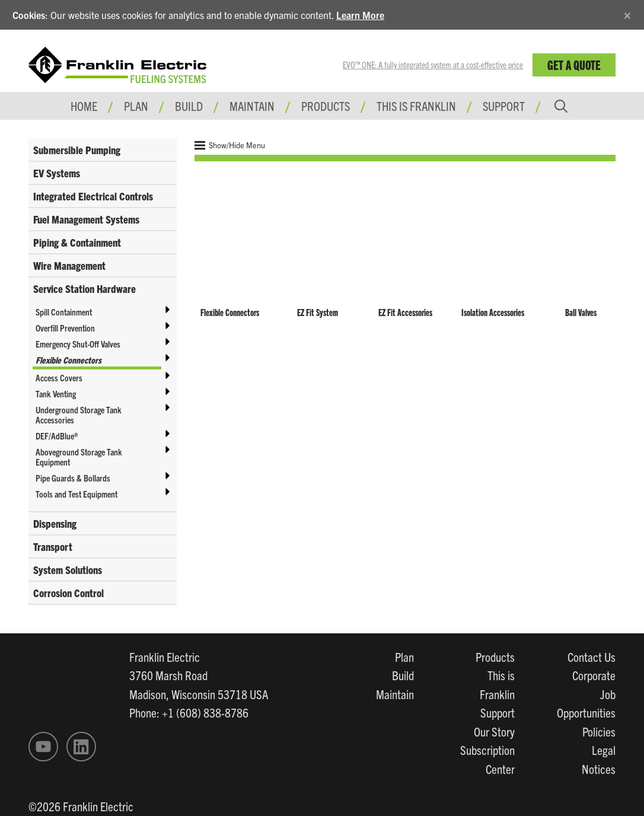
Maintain (395, 694)
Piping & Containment (77, 242)
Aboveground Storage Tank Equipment (79, 457)
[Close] (627, 13)
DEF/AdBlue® (57, 436)
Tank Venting (56, 393)
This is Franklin (416, 106)
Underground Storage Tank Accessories (79, 415)
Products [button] (326, 106)
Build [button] (189, 106)
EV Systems (57, 173)
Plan (404, 656)
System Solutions (68, 570)
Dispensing (55, 523)
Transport (53, 546)
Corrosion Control (68, 593)
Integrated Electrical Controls (93, 196)
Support (504, 106)
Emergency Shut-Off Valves (78, 344)
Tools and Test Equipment (76, 494)
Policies (599, 731)
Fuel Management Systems (86, 219)
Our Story (494, 731)
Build (403, 675)
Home (84, 106)
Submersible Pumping (77, 150)
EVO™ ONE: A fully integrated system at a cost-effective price (433, 65)
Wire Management (69, 265)
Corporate (594, 675)
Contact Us (592, 656)
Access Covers (59, 377)
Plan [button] (136, 106)
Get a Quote (574, 64)
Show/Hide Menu (230, 145)
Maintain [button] (252, 106)
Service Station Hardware (85, 289)
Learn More (360, 15)
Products (495, 656)
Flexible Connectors (68, 360)
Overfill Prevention (65, 328)
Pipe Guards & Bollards (73, 478)
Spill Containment (64, 312)
